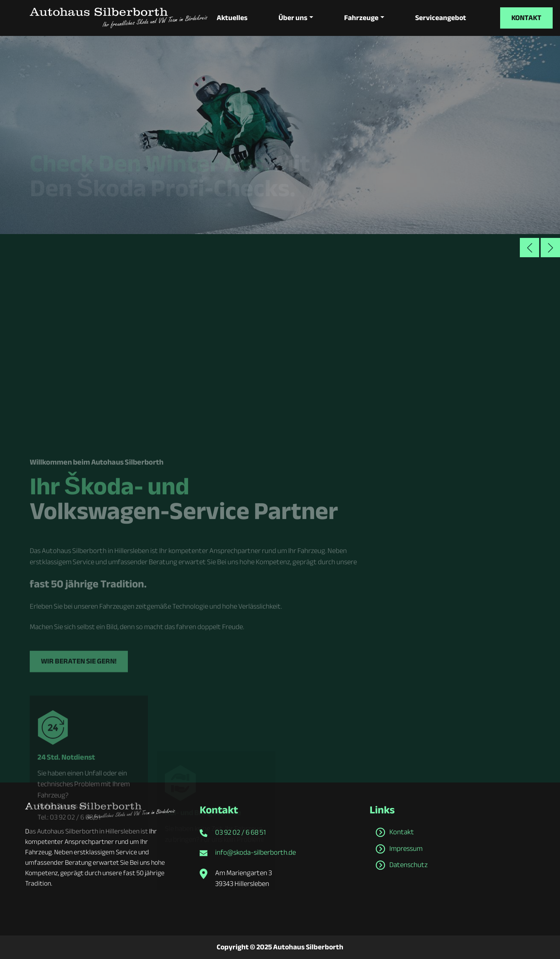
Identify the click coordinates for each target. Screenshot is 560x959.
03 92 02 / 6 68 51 (240, 832)
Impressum (406, 849)
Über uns (293, 18)
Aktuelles (232, 18)
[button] (550, 248)
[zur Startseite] (119, 18)
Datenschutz (408, 865)
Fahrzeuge (361, 18)
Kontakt (526, 18)
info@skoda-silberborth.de (255, 852)
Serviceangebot (441, 18)
